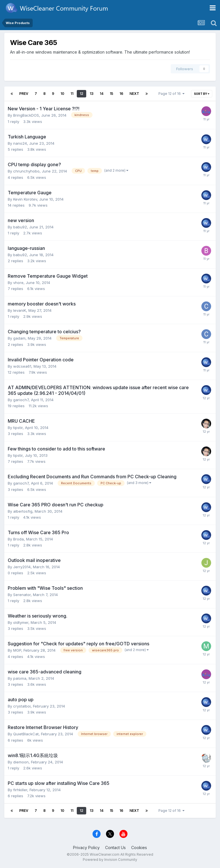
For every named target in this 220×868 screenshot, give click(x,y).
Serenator (22, 595)
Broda (18, 539)
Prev (24, 94)
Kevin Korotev (25, 199)
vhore (18, 283)
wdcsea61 (22, 366)
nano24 (20, 143)
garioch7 (21, 400)
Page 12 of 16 (171, 94)
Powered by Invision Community (110, 860)
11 (72, 94)
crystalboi (22, 706)
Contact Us (115, 848)
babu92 (20, 227)
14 (102, 94)
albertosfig (23, 511)
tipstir (18, 428)
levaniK (20, 310)
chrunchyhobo (26, 171)
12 (81, 94)
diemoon (21, 762)
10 (62, 94)
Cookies (139, 848)
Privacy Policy (86, 848)
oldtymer (21, 622)
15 (111, 94)
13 (92, 94)
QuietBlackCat (26, 734)
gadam (19, 338)
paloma (20, 678)
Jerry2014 (22, 567)
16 (121, 94)
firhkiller (20, 790)
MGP (17, 650)
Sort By (202, 94)
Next (134, 94)
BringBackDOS (26, 115)
